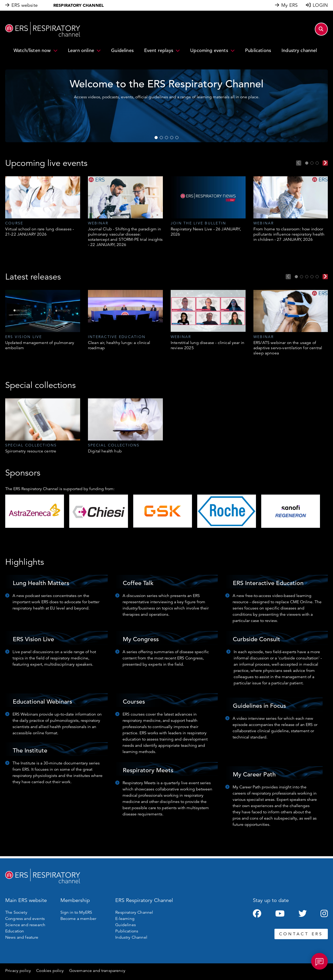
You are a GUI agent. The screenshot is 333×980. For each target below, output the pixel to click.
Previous (299, 163)
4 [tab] (172, 138)
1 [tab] (156, 138)
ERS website (25, 5)
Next (325, 163)
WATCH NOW (195, 113)
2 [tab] (161, 138)
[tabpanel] (43, 207)
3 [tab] (166, 138)
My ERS (289, 5)
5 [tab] (177, 138)
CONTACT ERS (301, 934)
